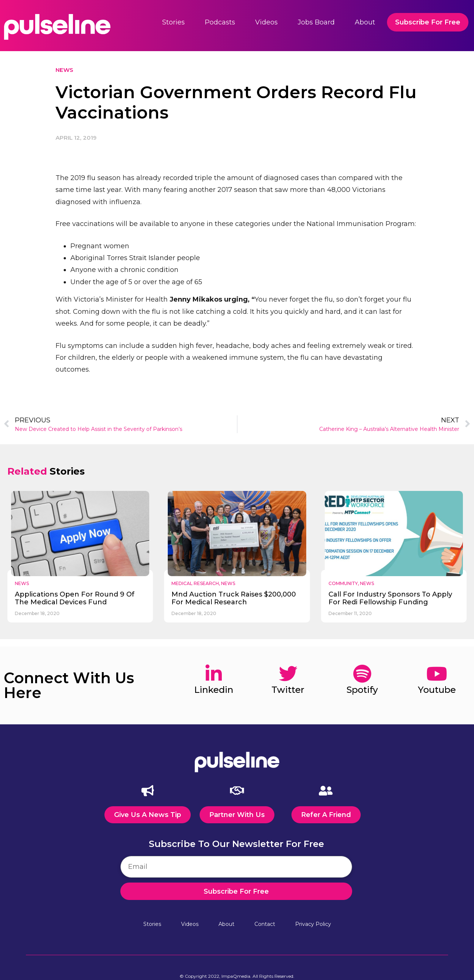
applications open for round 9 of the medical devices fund (75, 598)
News (64, 70)
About (365, 22)
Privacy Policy (313, 923)
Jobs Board (316, 22)
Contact (265, 923)
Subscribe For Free (428, 22)
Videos (266, 22)
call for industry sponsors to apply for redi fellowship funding (390, 598)
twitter (288, 690)
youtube (437, 690)
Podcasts (220, 22)
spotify (362, 690)
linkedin (214, 690)
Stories (173, 22)
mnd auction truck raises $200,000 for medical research (234, 598)
